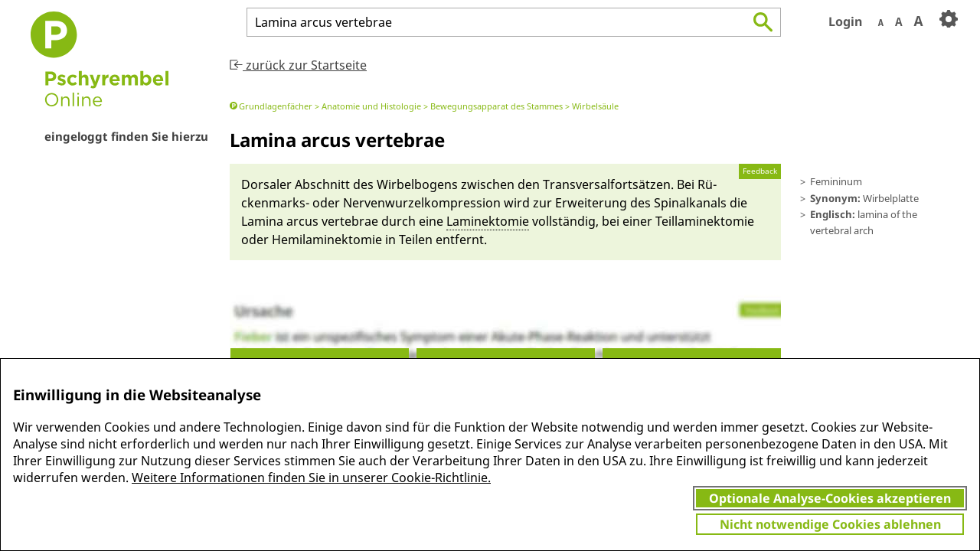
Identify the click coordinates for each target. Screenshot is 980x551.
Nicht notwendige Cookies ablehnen (830, 524)
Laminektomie (488, 221)
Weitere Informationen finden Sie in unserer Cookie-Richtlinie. (311, 478)
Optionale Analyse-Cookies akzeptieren (830, 498)
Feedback (760, 171)
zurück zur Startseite (298, 65)
